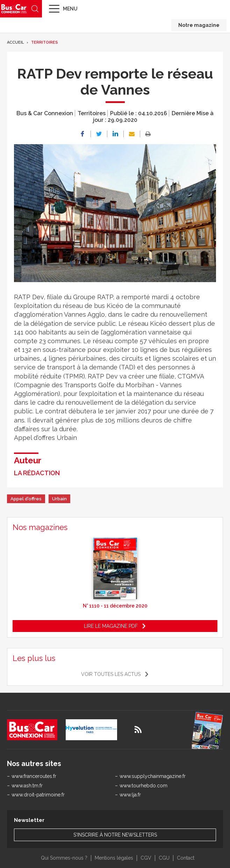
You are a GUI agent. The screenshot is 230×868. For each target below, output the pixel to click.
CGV (146, 858)
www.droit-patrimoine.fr (38, 795)
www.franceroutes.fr (34, 776)
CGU (164, 858)
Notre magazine (199, 25)
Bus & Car (14, 9)
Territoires (45, 42)
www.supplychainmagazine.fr (153, 776)
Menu (70, 9)
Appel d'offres (26, 499)
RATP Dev (29, 297)
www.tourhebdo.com (143, 786)
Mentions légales (114, 858)
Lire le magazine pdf (111, 626)
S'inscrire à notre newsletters (115, 835)
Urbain (59, 499)
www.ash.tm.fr (27, 786)
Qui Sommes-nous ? (64, 858)
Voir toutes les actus (111, 674)
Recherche (35, 9)
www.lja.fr (130, 795)
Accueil (15, 42)
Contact (186, 858)
